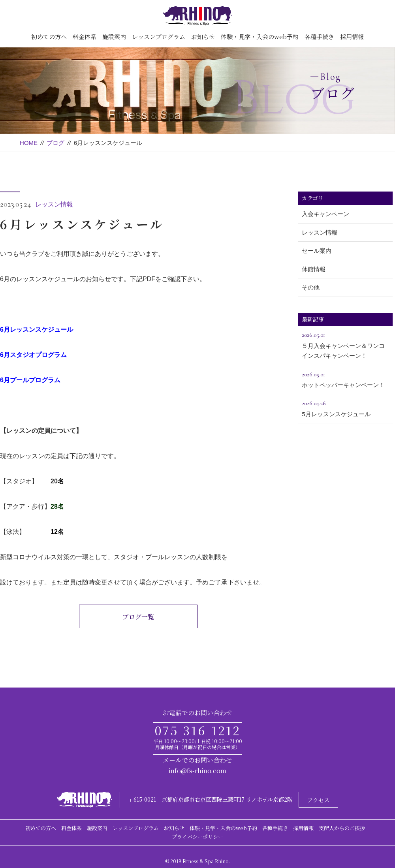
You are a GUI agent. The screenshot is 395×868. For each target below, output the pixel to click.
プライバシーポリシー (197, 837)
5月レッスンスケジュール (345, 408)
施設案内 (114, 37)
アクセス (318, 800)
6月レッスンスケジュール (37, 330)
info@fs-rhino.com (197, 771)
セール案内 (317, 251)
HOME (29, 143)
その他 (311, 287)
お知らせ (203, 37)
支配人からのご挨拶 (342, 828)
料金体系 (85, 37)
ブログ (55, 143)
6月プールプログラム (30, 380)
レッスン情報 (54, 204)
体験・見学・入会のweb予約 (260, 37)
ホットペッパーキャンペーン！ (345, 379)
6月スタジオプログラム (33, 355)
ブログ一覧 (138, 617)
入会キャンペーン (325, 214)
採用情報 (352, 37)
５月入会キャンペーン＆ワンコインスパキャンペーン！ (345, 344)
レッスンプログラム (159, 37)
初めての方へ (49, 37)
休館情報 (314, 269)
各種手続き (319, 37)
